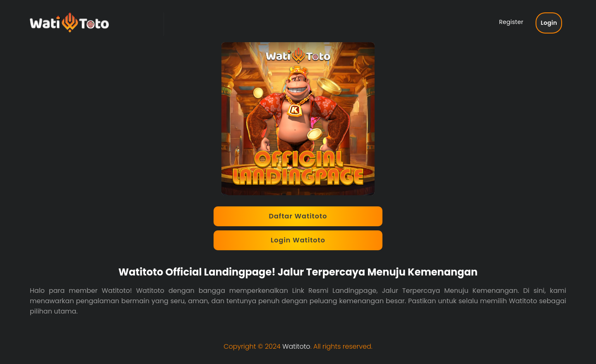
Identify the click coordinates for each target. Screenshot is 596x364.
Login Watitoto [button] (298, 240)
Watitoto (296, 346)
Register (511, 22)
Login (549, 23)
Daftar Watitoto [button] (298, 216)
